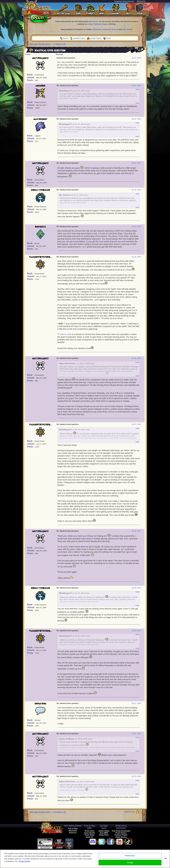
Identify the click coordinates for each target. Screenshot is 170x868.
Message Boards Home (40, 44)
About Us (73, 833)
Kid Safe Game (104, 827)
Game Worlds (90, 833)
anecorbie (40, 86)
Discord (95, 21)
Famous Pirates (121, 835)
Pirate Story (90, 831)
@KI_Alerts (127, 29)
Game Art (89, 837)
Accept (130, 864)
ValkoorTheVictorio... (40, 257)
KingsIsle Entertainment (124, 1)
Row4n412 (40, 227)
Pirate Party (104, 835)
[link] (80, 843)
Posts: (31, 80)
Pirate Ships (90, 835)
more (137, 90)
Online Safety (104, 831)
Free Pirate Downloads (121, 831)
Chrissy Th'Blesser (40, 190)
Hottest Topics (96, 38)
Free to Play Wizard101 (73, 830)
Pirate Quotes (121, 837)
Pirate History (121, 833)
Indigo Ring (40, 704)
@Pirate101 (97, 29)
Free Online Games (73, 826)
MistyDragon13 (40, 58)
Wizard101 (141, 1)
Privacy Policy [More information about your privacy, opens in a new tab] (25, 863)
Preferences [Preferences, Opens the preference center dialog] (130, 857)
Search (65, 38)
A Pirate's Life (60, 44)
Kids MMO (104, 833)
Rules (108, 38)
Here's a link (66, 334)
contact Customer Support (98, 24)
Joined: (31, 77)
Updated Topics (79, 38)
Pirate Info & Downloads (121, 827)
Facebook (107, 29)
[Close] (166, 860)
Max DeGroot (40, 119)
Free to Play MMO (90, 827)
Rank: (30, 75)
